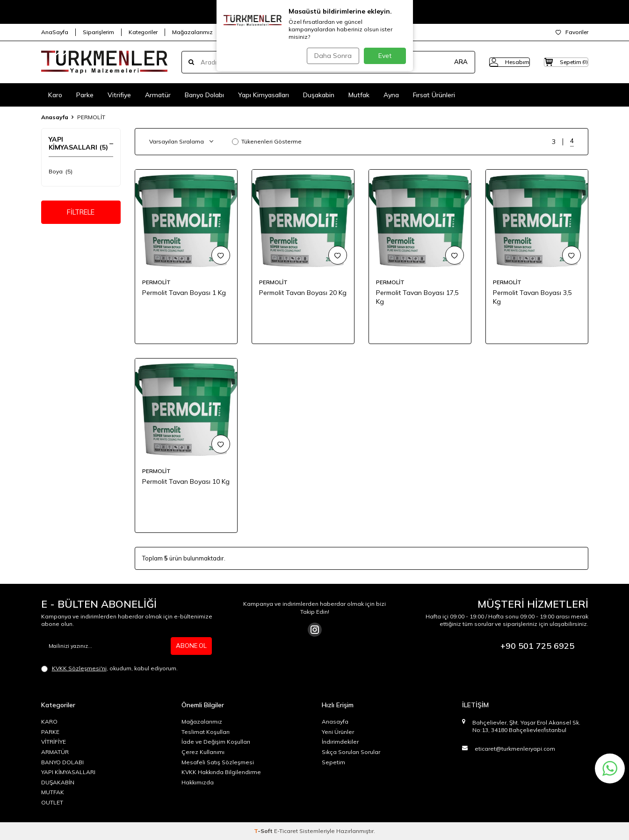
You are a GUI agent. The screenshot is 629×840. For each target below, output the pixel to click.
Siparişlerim (98, 32)
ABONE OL (190, 646)
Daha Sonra (331, 56)
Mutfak (359, 95)
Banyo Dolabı (204, 95)
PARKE (50, 732)
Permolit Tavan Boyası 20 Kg (303, 293)
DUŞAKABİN (58, 782)
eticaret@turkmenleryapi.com (515, 749)
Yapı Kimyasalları (264, 95)
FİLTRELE (81, 214)
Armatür (158, 95)
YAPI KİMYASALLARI (68, 772)
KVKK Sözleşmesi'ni (79, 668)
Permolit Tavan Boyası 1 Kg (184, 293)
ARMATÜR (55, 752)
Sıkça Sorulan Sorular (351, 752)
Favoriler (572, 32)
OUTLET (52, 802)
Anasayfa (55, 117)
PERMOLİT (156, 282)
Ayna (391, 95)
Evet (385, 56)
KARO (49, 722)
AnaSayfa (55, 32)
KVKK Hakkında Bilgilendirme (221, 772)
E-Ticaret (286, 831)
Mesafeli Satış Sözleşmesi (218, 762)
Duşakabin (319, 95)
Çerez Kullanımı (203, 752)
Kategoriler (143, 32)
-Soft (264, 831)
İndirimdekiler (340, 742)
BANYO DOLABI (62, 762)
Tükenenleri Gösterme (267, 141)
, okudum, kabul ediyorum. (109, 668)
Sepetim (333, 762)
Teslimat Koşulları (206, 732)
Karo (55, 95)
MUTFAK (53, 792)
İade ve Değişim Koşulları (216, 742)
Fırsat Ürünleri (434, 95)
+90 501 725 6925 (537, 646)
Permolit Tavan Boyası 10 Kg (186, 481)
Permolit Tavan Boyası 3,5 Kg (532, 297)
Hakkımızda (198, 782)
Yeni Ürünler (338, 732)
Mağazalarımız (192, 32)
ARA (442, 62)
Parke (85, 95)
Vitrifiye (119, 95)
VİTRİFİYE (54, 742)
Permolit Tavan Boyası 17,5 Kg (417, 297)
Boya (61, 172)
